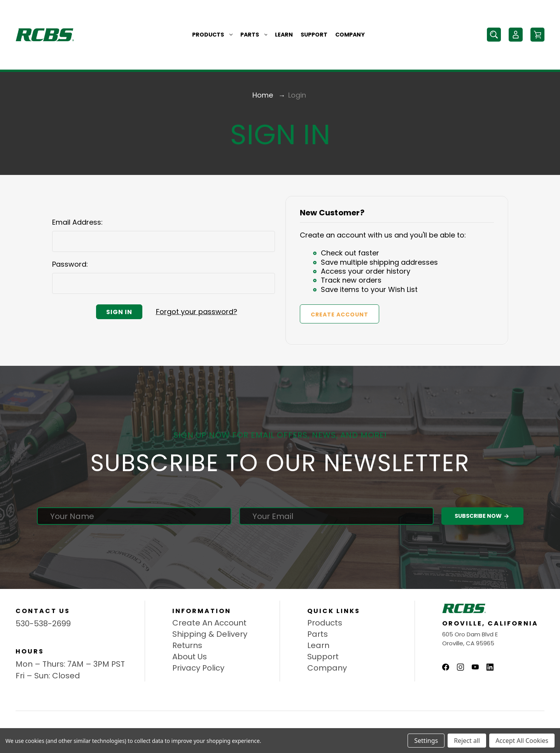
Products (212, 35)
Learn (284, 35)
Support (314, 35)
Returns (187, 645)
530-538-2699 (43, 624)
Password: (70, 264)
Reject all (467, 741)
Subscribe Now (482, 516)
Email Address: (77, 222)
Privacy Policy (198, 668)
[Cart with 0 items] (537, 35)
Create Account (339, 314)
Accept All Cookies (522, 741)
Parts (254, 35)
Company (350, 35)
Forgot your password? (197, 312)
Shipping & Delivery (210, 634)
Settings (426, 741)
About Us (190, 657)
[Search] (494, 35)
